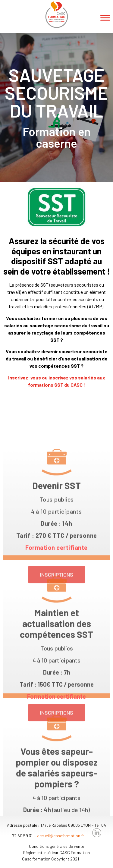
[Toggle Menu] (105, 18)
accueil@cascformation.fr (61, 836)
